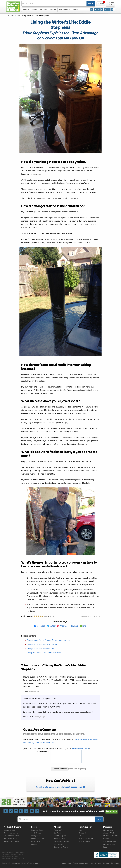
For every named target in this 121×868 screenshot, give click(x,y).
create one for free (80, 749)
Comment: (43, 752)
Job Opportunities (110, 841)
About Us (53, 10)
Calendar (106, 839)
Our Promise (58, 833)
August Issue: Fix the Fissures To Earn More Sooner (48, 640)
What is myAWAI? (85, 841)
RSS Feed (106, 863)
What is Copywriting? (86, 839)
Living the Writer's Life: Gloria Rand (42, 649)
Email (85, 626)
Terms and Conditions (80, 863)
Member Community (110, 836)
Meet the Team (59, 839)
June (18, 16)
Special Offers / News (11, 841)
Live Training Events (10, 839)
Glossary (34, 844)
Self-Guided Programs (11, 836)
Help (80, 830)
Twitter (52, 626)
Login (105, 847)
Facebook (41, 626)
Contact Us (83, 833)
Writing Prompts (37, 841)
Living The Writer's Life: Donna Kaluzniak (44, 653)
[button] (101, 4)
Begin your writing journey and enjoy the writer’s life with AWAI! (80, 811)
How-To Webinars (38, 839)
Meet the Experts (60, 836)
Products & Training (30, 10)
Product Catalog (9, 830)
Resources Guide (37, 830)
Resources (43, 10)
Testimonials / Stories (61, 841)
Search (91, 4)
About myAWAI (108, 833)
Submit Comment (59, 769)
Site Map (98, 863)
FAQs (80, 836)
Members (76, 10)
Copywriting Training (11, 833)
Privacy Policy (66, 863)
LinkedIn (75, 626)
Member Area (108, 830)
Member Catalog (109, 844)
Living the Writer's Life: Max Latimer (42, 644)
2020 (13, 16)
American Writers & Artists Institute (26, 863)
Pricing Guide (36, 836)
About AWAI (58, 830)
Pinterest (63, 626)
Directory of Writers (61, 847)
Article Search (36, 833)
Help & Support (64, 10)
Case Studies (58, 844)
